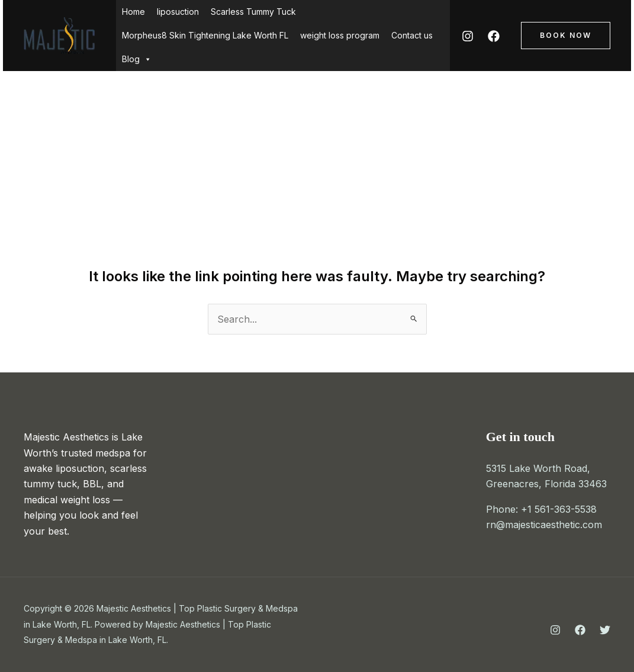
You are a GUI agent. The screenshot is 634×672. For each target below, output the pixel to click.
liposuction (178, 12)
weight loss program (340, 35)
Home (133, 12)
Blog (137, 59)
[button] (566, 36)
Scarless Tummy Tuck (253, 12)
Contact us (412, 35)
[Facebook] (494, 36)
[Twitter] (605, 630)
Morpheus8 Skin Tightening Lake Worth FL (205, 35)
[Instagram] (468, 36)
